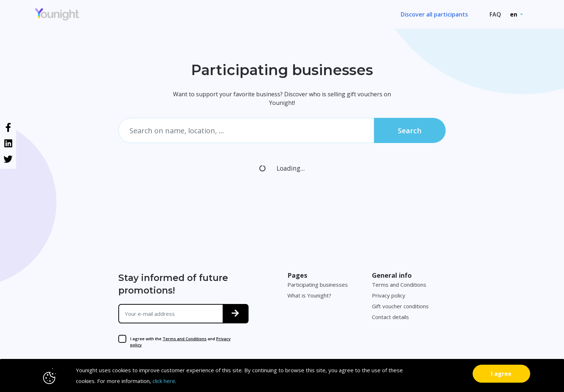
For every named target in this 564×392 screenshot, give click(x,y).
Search (410, 131)
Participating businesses (318, 285)
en (514, 14)
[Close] (501, 374)
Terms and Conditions (185, 339)
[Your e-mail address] (171, 314)
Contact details (390, 317)
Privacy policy (389, 295)
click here (164, 381)
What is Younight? (309, 295)
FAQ (495, 14)
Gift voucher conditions (400, 306)
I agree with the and (180, 342)
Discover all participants (434, 14)
